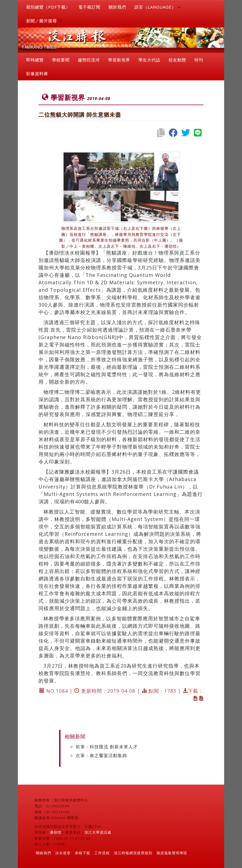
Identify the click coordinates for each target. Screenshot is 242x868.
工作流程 (102, 853)
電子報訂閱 (89, 7)
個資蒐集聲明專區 (172, 853)
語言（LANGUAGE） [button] (157, 7)
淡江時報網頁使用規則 (133, 853)
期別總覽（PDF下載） (48, 7)
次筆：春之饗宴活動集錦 (101, 755)
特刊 (199, 60)
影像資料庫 (37, 73)
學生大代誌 (149, 60)
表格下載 (82, 853)
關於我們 (117, 7)
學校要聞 (61, 60)
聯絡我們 (43, 853)
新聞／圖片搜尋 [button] (44, 21)
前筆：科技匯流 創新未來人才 (107, 747)
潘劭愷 (56, 832)
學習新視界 (119, 60)
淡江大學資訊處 (98, 832)
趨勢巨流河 (89, 60)
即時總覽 (35, 60)
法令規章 (63, 853)
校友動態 (177, 60)
